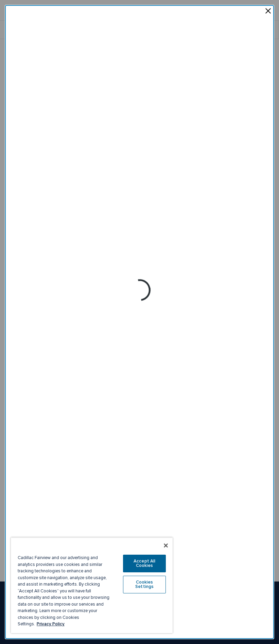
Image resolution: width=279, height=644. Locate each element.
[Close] (166, 545)
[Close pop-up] (268, 12)
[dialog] (139, 322)
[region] (92, 585)
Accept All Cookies (144, 563)
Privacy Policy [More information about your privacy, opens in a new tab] (51, 624)
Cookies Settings (144, 584)
